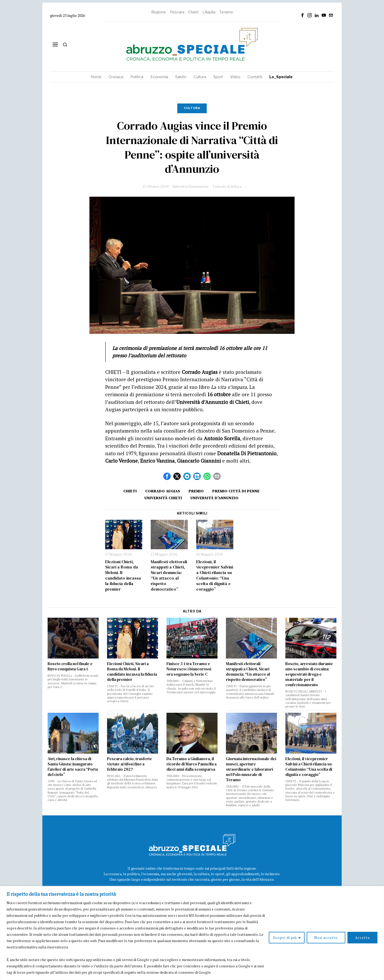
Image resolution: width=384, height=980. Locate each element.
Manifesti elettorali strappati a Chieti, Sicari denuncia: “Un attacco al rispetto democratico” (169, 575)
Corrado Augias (163, 491)
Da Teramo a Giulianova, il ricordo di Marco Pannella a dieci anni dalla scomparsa (191, 764)
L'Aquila (209, 12)
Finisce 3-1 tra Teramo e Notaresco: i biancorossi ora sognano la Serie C (189, 669)
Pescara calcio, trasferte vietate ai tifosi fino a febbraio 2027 (130, 764)
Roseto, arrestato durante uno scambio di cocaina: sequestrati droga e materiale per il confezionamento (309, 674)
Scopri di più (285, 937)
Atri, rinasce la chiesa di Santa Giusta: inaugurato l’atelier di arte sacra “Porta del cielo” (73, 767)
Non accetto (326, 937)
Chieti (193, 12)
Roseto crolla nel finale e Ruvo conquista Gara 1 (70, 666)
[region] (192, 933)
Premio (196, 491)
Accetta (362, 937)
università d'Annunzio (214, 498)
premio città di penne (236, 491)
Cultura (192, 108)
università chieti (163, 498)
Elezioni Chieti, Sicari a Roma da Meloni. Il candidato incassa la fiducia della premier (123, 575)
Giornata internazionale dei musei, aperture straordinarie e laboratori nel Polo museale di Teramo (251, 769)
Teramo (226, 12)
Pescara (177, 12)
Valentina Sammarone (190, 186)
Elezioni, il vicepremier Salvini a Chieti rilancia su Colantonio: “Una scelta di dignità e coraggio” (215, 575)
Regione (159, 12)
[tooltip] (302, 15)
